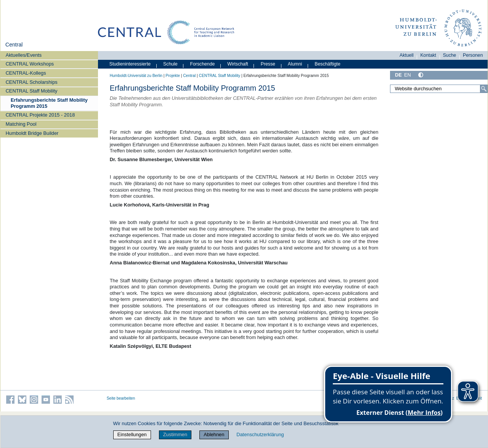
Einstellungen (132, 434)
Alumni (295, 64)
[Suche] (484, 89)
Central (14, 45)
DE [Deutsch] (398, 75)
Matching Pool (21, 124)
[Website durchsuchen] (439, 89)
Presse (268, 64)
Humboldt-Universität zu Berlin (136, 76)
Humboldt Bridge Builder (32, 133)
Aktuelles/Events (24, 55)
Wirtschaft (238, 64)
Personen (473, 55)
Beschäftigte (327, 64)
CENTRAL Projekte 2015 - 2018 (40, 115)
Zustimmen (175, 434)
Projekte (173, 76)
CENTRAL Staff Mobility (32, 91)
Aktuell (407, 55)
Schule (170, 64)
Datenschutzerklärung (260, 434)
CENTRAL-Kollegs (26, 73)
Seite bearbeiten (121, 398)
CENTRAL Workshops (30, 64)
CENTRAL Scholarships (32, 82)
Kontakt (428, 55)
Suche (450, 55)
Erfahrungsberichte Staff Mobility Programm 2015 (49, 103)
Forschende (203, 64)
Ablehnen (214, 434)
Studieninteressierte (130, 64)
